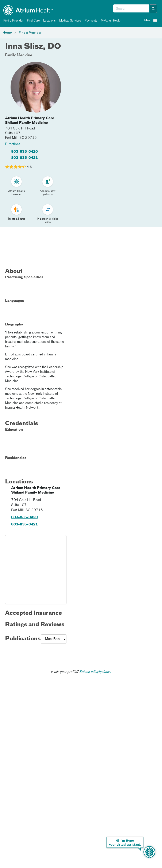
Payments (90, 21)
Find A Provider (30, 33)
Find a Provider (13, 21)
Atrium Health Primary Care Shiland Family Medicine (30, 121)
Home (7, 33)
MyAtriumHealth (110, 21)
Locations (49, 21)
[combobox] (131, 9)
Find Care (33, 21)
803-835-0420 (24, 152)
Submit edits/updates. (95, 672)
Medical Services (69, 21)
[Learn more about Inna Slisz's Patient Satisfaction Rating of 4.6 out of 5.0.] (16, 167)
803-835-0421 (24, 158)
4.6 (29, 167)
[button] (153, 9)
